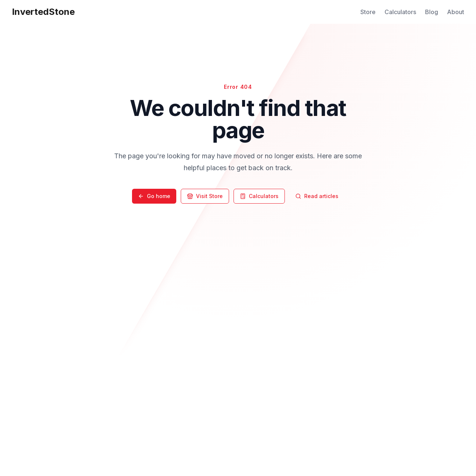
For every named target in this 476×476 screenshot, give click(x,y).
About (456, 12)
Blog (432, 12)
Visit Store (205, 196)
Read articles (317, 196)
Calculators (400, 12)
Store (368, 12)
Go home (154, 196)
